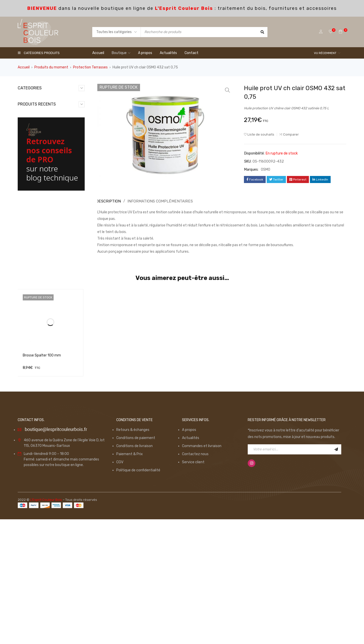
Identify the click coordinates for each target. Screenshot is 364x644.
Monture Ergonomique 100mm (62, 190)
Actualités (191, 562)
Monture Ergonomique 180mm (62, 256)
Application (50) (36, 98)
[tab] (107, 201)
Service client (193, 587)
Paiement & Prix (130, 578)
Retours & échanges (133, 554)
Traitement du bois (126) (43, 163)
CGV (120, 587)
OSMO (266, 170)
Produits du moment (51, 67)
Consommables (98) (40, 106)
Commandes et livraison (202, 570)
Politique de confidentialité (138, 595)
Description (108, 201)
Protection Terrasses (90, 67)
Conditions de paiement (136, 562)
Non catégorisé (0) (38, 123)
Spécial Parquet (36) (40, 155)
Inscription (336, 574)
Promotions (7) (35, 147)
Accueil (24, 67)
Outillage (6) (33, 131)
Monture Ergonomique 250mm (62, 223)
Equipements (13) (37, 114)
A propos (189, 554)
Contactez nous (195, 578)
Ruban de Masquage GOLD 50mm (60, 289)
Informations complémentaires (157, 201)
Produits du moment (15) (43, 139)
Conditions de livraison (134, 570)
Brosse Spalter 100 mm (42, 485)
